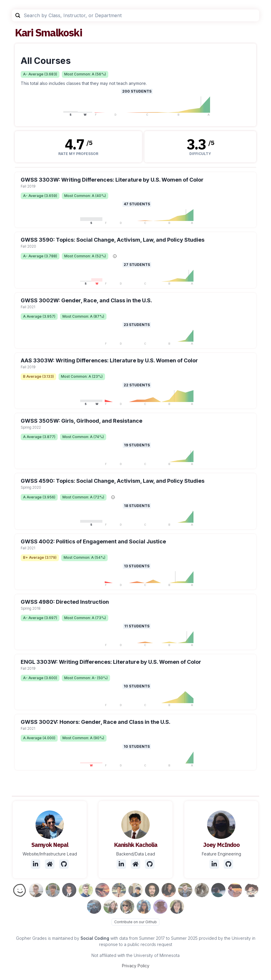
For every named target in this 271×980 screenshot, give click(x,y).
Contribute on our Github (135, 922)
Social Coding (95, 938)
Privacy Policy (136, 966)
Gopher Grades (31, 938)
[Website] (50, 864)
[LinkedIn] (36, 864)
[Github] (64, 864)
